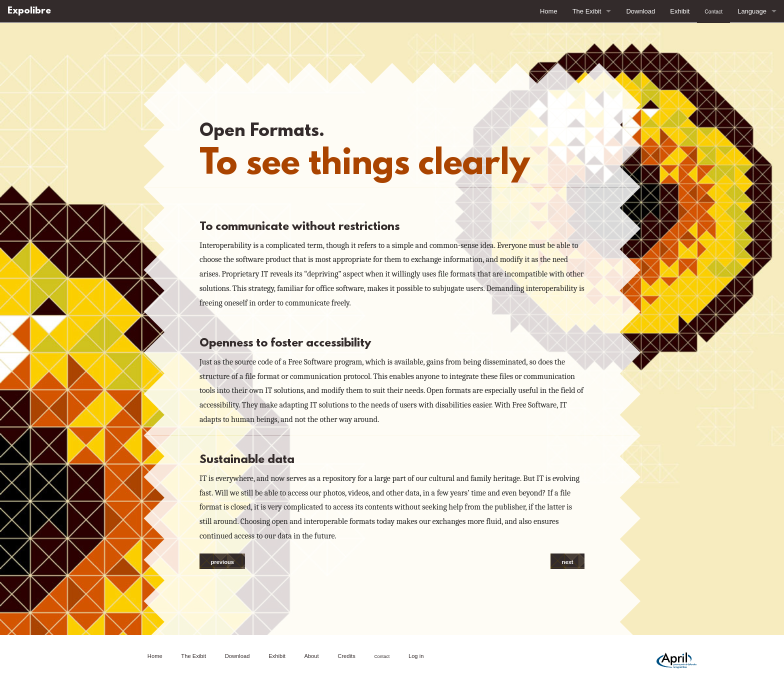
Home (549, 11)
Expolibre (29, 11)
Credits (346, 656)
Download (640, 11)
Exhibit (680, 11)
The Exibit (587, 11)
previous (222, 562)
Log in (416, 656)
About (311, 656)
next (568, 562)
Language (752, 11)
